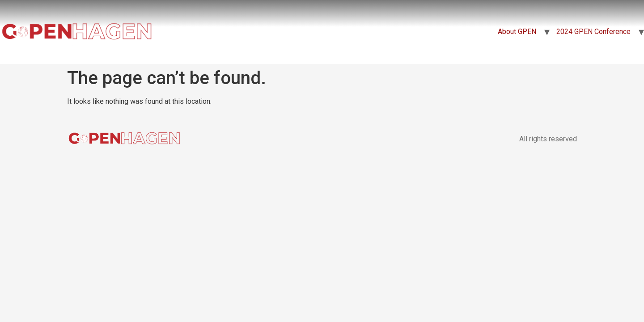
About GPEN (517, 32)
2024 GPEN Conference (593, 32)
